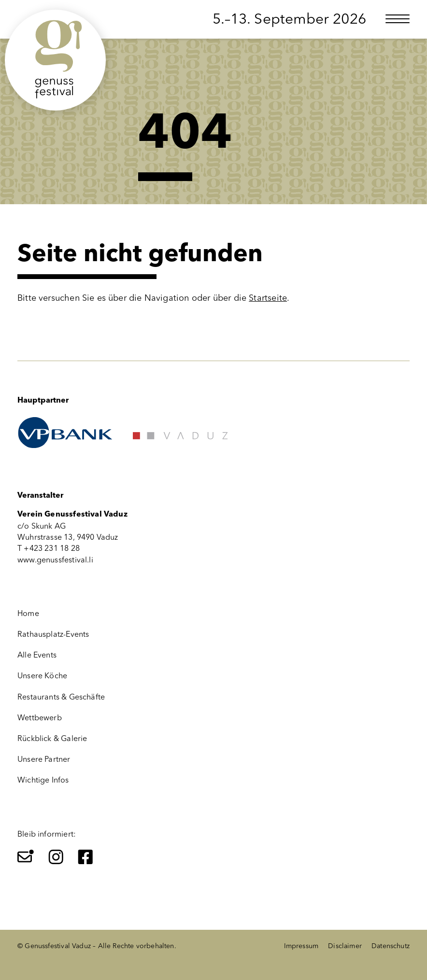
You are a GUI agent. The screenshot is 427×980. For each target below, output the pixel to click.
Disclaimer (345, 946)
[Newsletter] (26, 857)
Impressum (301, 946)
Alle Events (37, 655)
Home (28, 613)
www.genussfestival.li (55, 560)
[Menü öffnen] (398, 19)
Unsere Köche (42, 676)
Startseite (268, 298)
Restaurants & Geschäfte (61, 697)
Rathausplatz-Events (53, 634)
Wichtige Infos (43, 780)
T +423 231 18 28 (49, 548)
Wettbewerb (40, 718)
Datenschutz (391, 946)
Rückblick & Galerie (52, 738)
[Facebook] (85, 857)
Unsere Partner (44, 759)
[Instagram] (56, 857)
